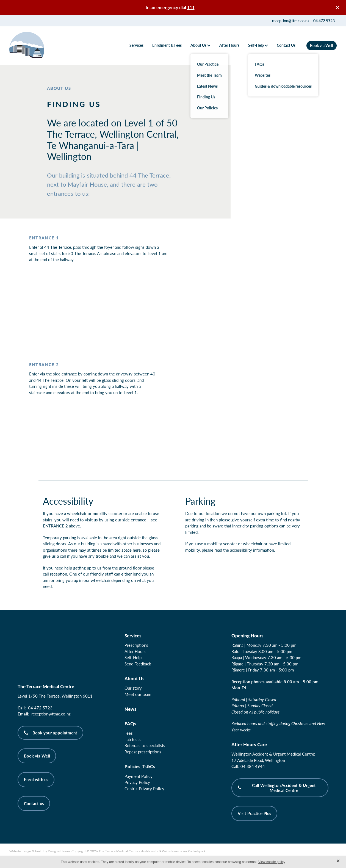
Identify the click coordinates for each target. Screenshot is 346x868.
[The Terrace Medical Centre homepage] (42, 46)
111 (191, 7)
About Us (200, 45)
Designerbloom (59, 851)
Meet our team (138, 694)
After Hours (229, 45)
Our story (133, 688)
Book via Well (321, 45)
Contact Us (286, 45)
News (131, 709)
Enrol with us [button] (36, 779)
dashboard (149, 851)
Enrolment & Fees (167, 45)
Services (136, 45)
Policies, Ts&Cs (140, 766)
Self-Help (258, 45)
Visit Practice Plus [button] (254, 813)
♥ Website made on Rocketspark (182, 851)
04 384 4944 (253, 766)
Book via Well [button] (37, 756)
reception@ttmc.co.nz (291, 21)
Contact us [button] (34, 803)
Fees (129, 733)
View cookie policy (272, 862)
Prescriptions (136, 645)
